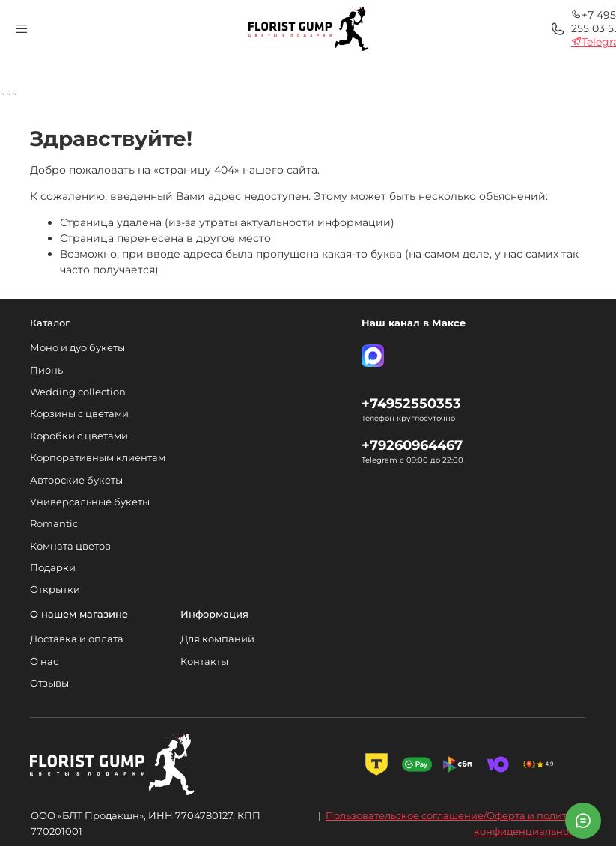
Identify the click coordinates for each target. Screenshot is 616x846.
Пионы (48, 370)
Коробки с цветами (79, 436)
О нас (44, 661)
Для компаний (217, 639)
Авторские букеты (76, 480)
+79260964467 (412, 445)
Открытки (55, 590)
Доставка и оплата (77, 639)
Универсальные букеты (90, 502)
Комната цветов (70, 546)
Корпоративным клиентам (98, 458)
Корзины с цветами (79, 414)
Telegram (478, 37)
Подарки (53, 568)
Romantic (54, 524)
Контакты (204, 661)
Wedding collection (78, 392)
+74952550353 (411, 403)
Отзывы (49, 683)
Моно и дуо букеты (77, 348)
